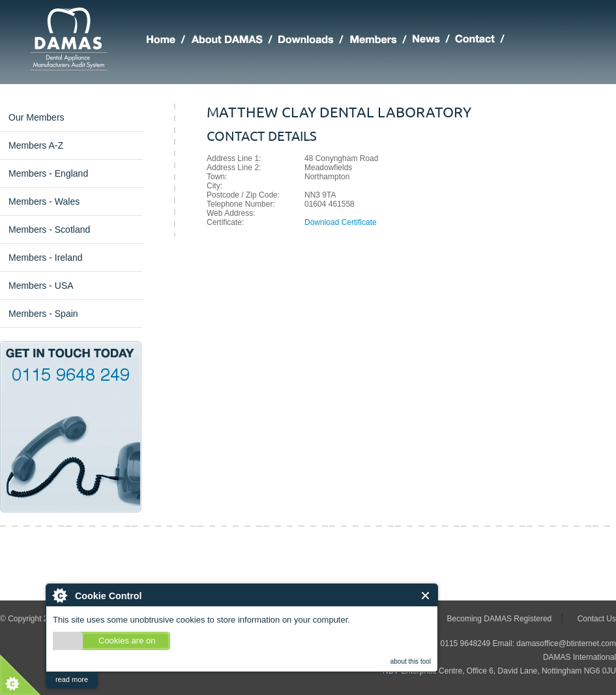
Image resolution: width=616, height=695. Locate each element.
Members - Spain (43, 314)
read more (72, 679)
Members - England (48, 173)
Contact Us (597, 619)
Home (169, 41)
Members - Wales (44, 201)
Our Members (37, 117)
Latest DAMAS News (434, 41)
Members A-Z (36, 145)
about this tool (411, 661)
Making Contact (483, 41)
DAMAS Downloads (314, 41)
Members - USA (41, 286)
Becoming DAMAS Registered (500, 619)
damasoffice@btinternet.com (566, 643)
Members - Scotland (49, 229)
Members (381, 41)
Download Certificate (341, 222)
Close (426, 596)
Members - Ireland (46, 258)
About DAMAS (235, 41)
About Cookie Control (59, 595)
